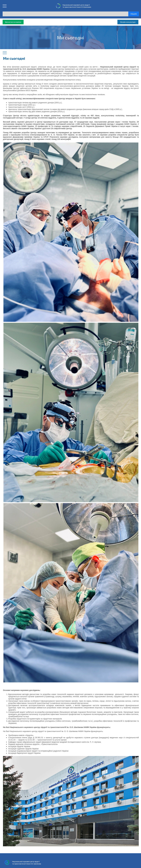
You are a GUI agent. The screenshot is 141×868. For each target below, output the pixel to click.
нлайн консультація (128, 22)
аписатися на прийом (13, 22)
